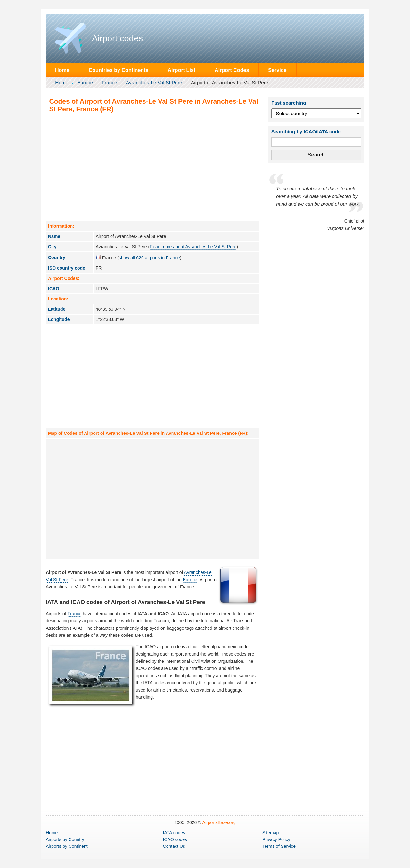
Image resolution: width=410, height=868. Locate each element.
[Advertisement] (152, 167)
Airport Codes (232, 70)
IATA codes (174, 833)
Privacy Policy (276, 839)
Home (62, 70)
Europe (85, 83)
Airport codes (117, 38)
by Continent (67, 846)
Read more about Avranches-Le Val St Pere (193, 247)
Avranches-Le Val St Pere (154, 83)
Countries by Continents (119, 70)
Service (277, 70)
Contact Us (174, 846)
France (110, 83)
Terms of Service (279, 846)
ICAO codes (175, 839)
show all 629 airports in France (149, 258)
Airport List (181, 70)
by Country (65, 839)
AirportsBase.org (219, 822)
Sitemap (271, 833)
